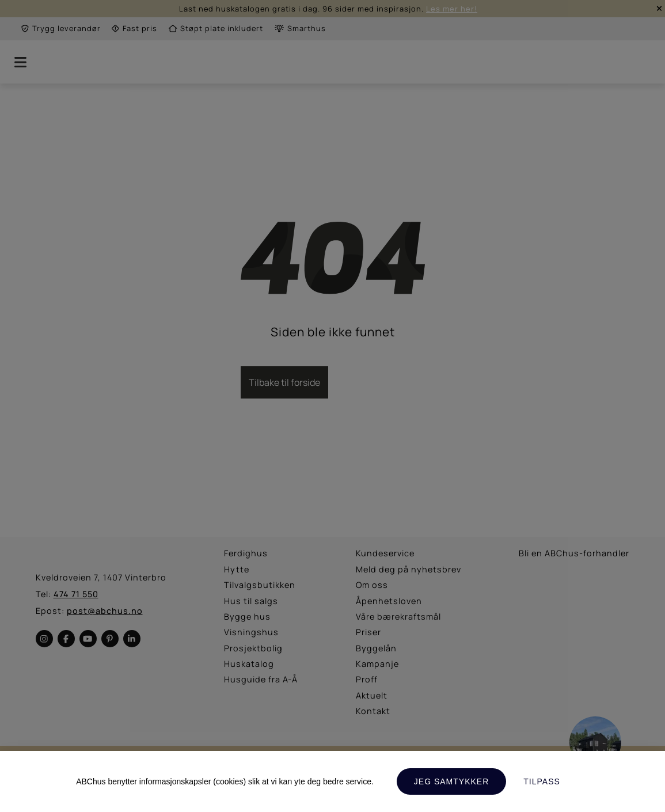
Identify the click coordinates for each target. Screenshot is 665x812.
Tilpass (542, 781)
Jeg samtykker (451, 781)
